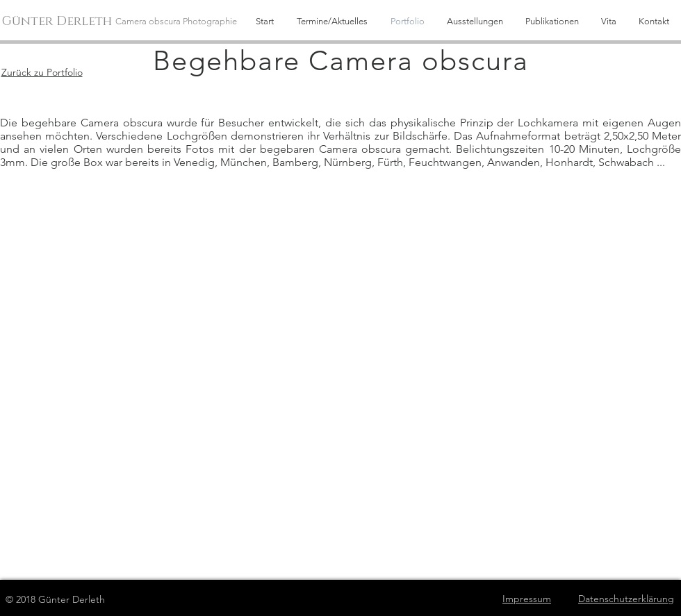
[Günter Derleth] (59, 22)
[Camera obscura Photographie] (180, 22)
